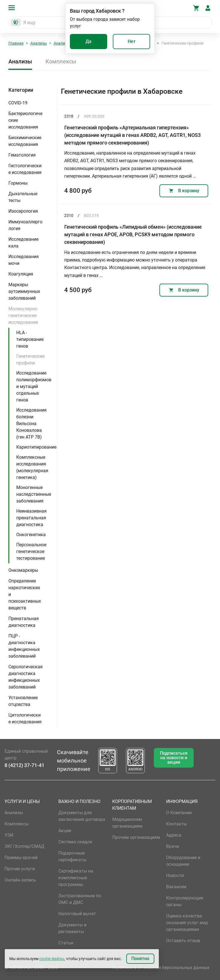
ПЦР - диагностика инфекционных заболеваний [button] (24, 646)
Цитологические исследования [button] (25, 718)
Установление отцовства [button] (23, 701)
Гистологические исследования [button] (25, 169)
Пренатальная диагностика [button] (24, 622)
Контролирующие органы (185, 901)
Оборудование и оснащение (183, 861)
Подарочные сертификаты (72, 856)
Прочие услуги (20, 869)
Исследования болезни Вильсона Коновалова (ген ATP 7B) (31, 424)
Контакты (177, 824)
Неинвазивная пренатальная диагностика (31, 518)
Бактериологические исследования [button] (25, 120)
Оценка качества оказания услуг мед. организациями (188, 923)
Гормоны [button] (18, 183)
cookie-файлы (52, 959)
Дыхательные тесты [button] (23, 197)
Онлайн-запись (20, 880)
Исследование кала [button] (23, 243)
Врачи (173, 846)
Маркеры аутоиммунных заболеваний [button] (24, 291)
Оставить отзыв (183, 941)
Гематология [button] (22, 155)
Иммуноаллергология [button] (25, 225)
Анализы (39, 43)
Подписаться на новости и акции (174, 758)
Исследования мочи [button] (24, 260)
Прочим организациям (136, 837)
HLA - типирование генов (30, 339)
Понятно (140, 959)
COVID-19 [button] (18, 103)
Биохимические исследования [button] (25, 141)
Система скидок (75, 842)
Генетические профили (30, 360)
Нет (132, 41)
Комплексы (61, 61)
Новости (175, 875)
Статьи (66, 943)
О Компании (179, 813)
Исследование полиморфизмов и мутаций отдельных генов (34, 386)
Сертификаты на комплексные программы (76, 878)
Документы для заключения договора (82, 816)
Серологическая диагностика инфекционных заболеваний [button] (26, 677)
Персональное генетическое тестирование (31, 551)
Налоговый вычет (77, 914)
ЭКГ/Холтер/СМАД (24, 846)
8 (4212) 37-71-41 (24, 765)
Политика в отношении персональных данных (161, 968)
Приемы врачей (21, 858)
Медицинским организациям (127, 823)
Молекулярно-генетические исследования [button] (23, 315)
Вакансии (176, 887)
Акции (65, 831)
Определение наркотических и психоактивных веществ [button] (25, 594)
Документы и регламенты (72, 928)
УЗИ (9, 835)
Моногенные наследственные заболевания (34, 494)
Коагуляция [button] (21, 274)
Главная (16, 43)
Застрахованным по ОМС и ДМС (80, 899)
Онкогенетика (31, 535)
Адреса (174, 835)
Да (89, 41)
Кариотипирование (36, 447)
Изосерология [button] (23, 211)
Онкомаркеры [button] (23, 570)
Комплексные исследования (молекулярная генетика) (32, 467)
